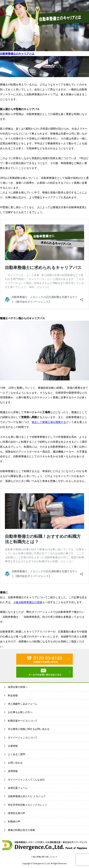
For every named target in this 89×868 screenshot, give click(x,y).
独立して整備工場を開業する (49, 422)
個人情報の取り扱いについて (45, 857)
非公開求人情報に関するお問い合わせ (29, 729)
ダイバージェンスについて (23, 737)
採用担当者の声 (16, 813)
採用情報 (13, 771)
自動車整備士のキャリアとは (17, 54)
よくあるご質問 (16, 754)
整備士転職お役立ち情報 (21, 830)
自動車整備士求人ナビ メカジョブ (27, 796)
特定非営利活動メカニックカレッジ (28, 805)
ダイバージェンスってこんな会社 (26, 780)
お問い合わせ (15, 763)
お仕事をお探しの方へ (20, 712)
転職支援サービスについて (23, 721)
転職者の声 (14, 821)
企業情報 (13, 746)
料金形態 (13, 695)
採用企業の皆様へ (18, 687)
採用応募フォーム (18, 788)
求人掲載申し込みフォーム (23, 704)
